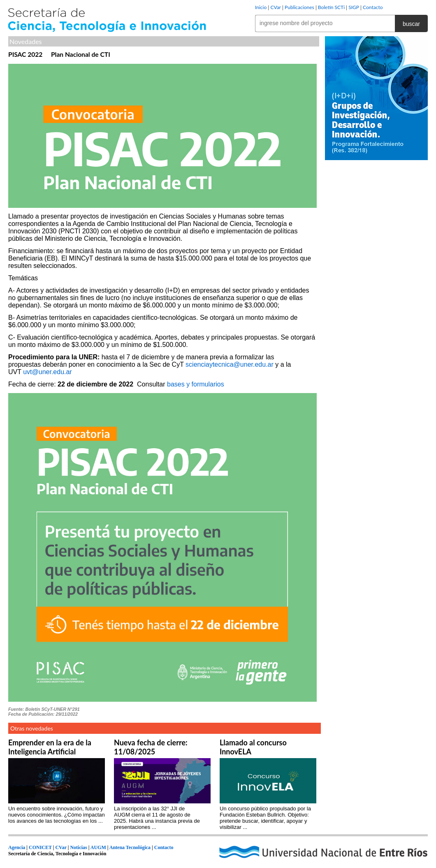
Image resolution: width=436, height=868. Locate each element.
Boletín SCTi (331, 7)
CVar (276, 7)
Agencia (17, 847)
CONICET (40, 847)
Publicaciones (299, 7)
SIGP (354, 7)
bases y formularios (196, 384)
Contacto (373, 7)
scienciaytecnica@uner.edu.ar (230, 364)
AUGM (98, 847)
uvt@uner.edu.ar (48, 372)
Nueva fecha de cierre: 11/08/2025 (151, 747)
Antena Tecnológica (130, 847)
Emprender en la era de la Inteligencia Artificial (50, 747)
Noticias (78, 847)
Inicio (261, 7)
